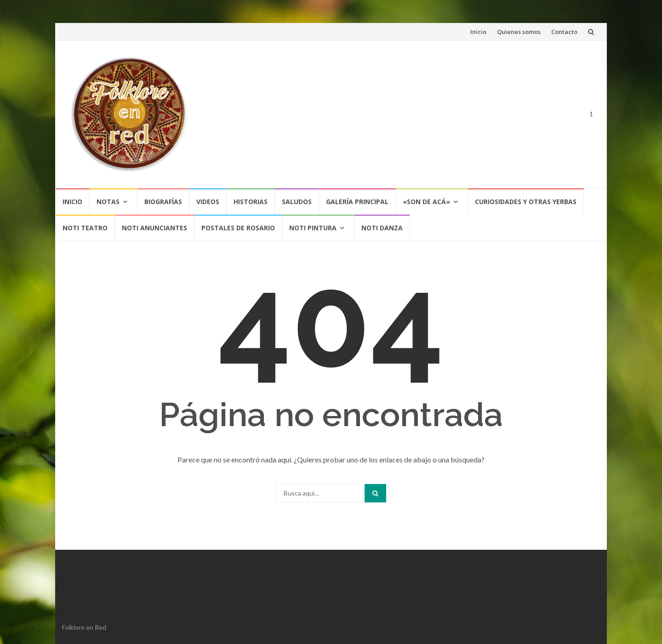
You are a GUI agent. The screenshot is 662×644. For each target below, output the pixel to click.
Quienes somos (519, 32)
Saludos (297, 202)
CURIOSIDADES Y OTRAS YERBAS (526, 202)
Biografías (163, 202)
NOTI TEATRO (85, 228)
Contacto (564, 32)
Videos (208, 202)
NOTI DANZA (382, 228)
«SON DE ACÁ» (426, 202)
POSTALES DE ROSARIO (238, 228)
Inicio (478, 32)
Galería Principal (357, 202)
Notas (108, 202)
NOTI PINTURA (313, 228)
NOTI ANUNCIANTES (154, 228)
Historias (251, 202)
